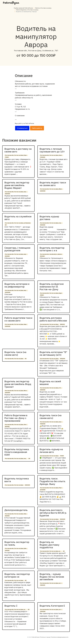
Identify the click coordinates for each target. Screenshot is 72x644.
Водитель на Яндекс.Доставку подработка (49, 545)
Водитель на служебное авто (18, 218)
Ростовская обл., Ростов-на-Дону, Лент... (16, 425)
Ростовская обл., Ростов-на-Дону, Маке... (51, 189)
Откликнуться (22, 128)
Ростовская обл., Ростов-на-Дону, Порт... (51, 488)
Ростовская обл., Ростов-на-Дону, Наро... (16, 324)
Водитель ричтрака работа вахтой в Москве (53, 319)
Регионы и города (45, 637)
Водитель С (11, 606)
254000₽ (27, 485)
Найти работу (37, 128)
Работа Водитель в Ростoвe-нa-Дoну (27, 10)
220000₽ (43, 191)
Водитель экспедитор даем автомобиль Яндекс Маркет (17, 185)
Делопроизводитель (16, 510)
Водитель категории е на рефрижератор (17, 285)
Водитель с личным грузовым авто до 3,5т (52, 150)
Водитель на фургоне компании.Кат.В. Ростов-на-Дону (52, 287)
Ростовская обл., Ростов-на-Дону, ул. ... (51, 551)
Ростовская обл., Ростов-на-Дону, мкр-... (16, 192)
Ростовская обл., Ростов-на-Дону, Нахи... (16, 514)
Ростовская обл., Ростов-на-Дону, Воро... (16, 155)
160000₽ (62, 519)
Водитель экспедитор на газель (17, 543)
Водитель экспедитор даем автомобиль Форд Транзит (18, 384)
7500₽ (7, 157)
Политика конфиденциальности (60, 637)
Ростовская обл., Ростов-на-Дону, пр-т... (51, 583)
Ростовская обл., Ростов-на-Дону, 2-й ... (51, 388)
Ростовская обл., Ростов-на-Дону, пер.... (51, 223)
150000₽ (7, 194)
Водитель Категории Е (52, 606)
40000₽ (7, 516)
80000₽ (42, 256)
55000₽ (7, 551)
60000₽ (7, 256)
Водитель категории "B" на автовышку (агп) (53, 354)
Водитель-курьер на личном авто (51, 451)
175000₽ (43, 157)
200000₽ (8, 292)
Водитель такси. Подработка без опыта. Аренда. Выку (53, 481)
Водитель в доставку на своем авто (18, 150)
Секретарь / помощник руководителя (17, 249)
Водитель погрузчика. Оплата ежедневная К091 (17, 452)
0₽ (6, 225)
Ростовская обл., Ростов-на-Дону (49, 324)
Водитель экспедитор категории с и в (52, 249)
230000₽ (43, 611)
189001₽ (62, 324)
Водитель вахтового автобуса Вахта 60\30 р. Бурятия (53, 513)
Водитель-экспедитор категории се (17, 575)
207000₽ (43, 490)
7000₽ (62, 456)
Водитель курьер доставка (49, 218)
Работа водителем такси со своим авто (18, 319)
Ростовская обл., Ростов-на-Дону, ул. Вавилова (18, 223)
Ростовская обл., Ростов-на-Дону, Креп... (51, 155)
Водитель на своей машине (50, 383)
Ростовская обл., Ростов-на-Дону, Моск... (16, 391)
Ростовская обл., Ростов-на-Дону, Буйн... (16, 548)
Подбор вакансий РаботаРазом (23, 8)
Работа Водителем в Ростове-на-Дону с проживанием (16, 418)
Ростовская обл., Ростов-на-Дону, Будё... (51, 293)
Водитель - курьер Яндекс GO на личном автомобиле (52, 577)
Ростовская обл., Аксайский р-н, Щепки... (51, 254)
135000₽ (43, 585)
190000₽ (43, 390)
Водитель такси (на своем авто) (15, 354)
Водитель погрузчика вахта (17, 480)
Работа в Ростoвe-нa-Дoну (43, 8)
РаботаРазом (30, 123)
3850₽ (42, 295)
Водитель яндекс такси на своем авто (53, 184)
